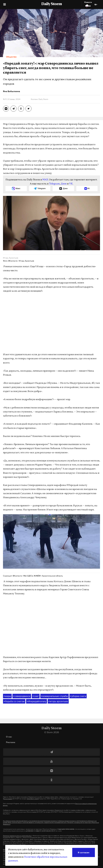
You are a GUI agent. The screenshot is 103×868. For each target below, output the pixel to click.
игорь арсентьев (58, 701)
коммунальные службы (54, 696)
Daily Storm (52, 4)
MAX (45, 180)
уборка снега (78, 696)
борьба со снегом (14, 701)
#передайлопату (37, 701)
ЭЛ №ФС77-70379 (33, 799)
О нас (9, 737)
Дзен (64, 184)
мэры (7, 696)
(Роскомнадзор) (8, 799)
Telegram (54, 184)
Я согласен (84, 852)
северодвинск (22, 696)
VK (71, 184)
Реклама (11, 742)
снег (36, 696)
